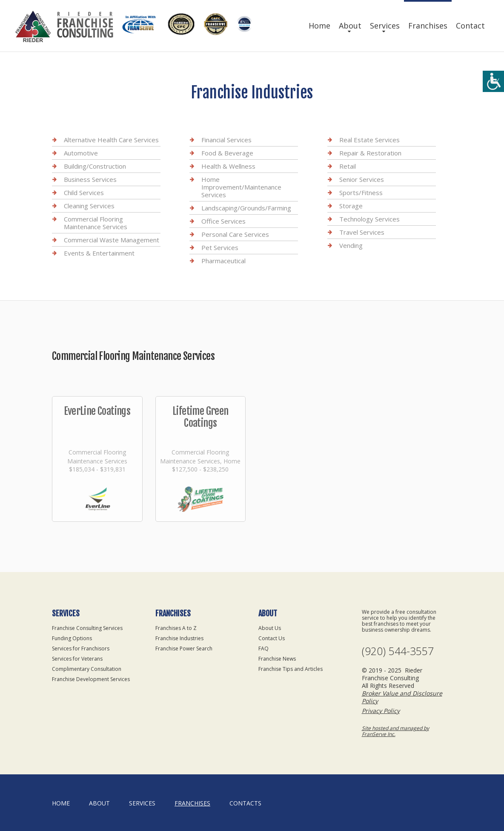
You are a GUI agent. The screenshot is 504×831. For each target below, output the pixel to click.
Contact (470, 26)
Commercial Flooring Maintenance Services (96, 223)
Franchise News (277, 659)
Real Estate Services (369, 140)
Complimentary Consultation (87, 669)
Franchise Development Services (91, 679)
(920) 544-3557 (398, 651)
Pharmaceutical (223, 261)
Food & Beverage (227, 153)
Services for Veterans (77, 659)
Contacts (245, 803)
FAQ (263, 648)
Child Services (84, 193)
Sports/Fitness (361, 193)
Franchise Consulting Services (87, 628)
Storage (351, 206)
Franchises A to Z (176, 628)
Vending (351, 245)
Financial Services (226, 140)
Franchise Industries (179, 638)
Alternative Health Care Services (111, 140)
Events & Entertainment (99, 253)
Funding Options (72, 638)
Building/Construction (95, 166)
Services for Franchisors (81, 648)
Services (385, 26)
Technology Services (369, 219)
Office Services (223, 221)
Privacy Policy (381, 711)
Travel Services (362, 232)
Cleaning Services (89, 206)
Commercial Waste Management (112, 240)
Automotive (81, 153)
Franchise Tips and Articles (291, 669)
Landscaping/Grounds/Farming (246, 208)
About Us (270, 628)
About (350, 26)
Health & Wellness (228, 166)
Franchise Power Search (184, 648)
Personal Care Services (235, 234)
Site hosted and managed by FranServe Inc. (395, 731)
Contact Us (272, 638)
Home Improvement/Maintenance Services (241, 187)
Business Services (90, 179)
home (61, 803)
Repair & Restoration (370, 153)
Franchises (428, 26)
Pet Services (220, 247)
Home (319, 26)
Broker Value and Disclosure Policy (402, 697)
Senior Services (362, 179)
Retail (348, 166)
